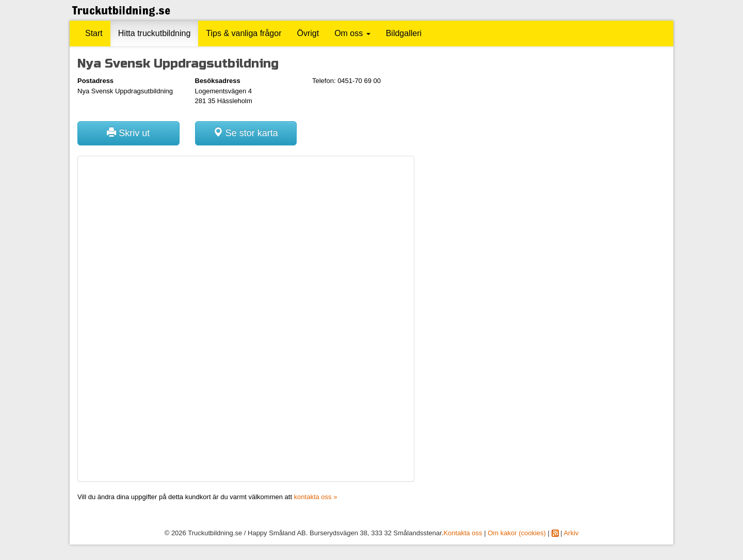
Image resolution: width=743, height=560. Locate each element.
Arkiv (571, 533)
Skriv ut (128, 133)
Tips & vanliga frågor (244, 33)
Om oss (352, 33)
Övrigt (308, 33)
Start (94, 33)
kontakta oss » (316, 497)
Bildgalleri (404, 33)
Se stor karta (246, 133)
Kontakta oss (463, 533)
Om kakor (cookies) (517, 533)
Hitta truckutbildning (155, 33)
